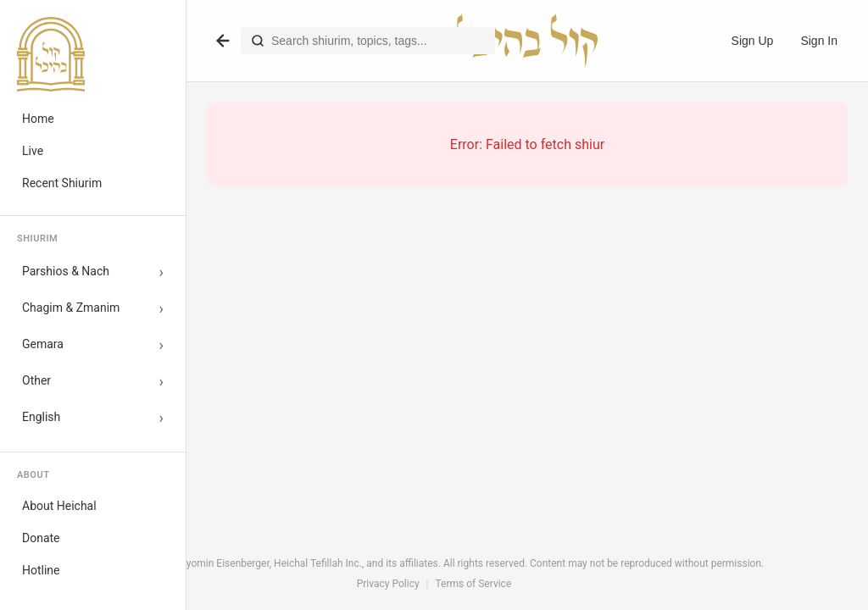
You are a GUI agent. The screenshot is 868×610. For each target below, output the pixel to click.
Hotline (41, 570)
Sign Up (753, 41)
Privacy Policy (388, 584)
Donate (41, 538)
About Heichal (59, 506)
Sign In (819, 41)
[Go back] (223, 41)
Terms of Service (474, 584)
